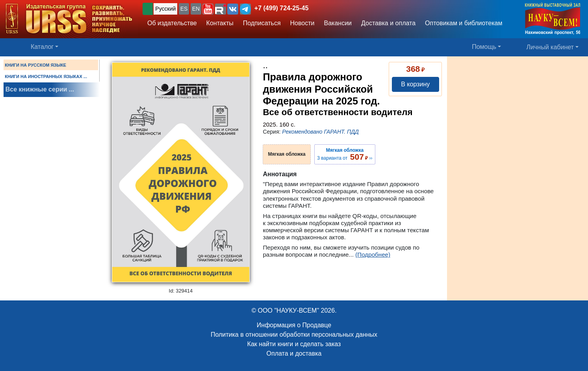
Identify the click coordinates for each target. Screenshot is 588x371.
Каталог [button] (42, 47)
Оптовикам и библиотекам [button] (464, 23)
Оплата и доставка (294, 353)
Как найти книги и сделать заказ (294, 344)
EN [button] (196, 9)
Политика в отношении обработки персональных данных (294, 335)
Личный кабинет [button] (550, 47)
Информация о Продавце (294, 325)
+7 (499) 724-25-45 (281, 8)
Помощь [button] (484, 47)
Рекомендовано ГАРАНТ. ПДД (320, 132)
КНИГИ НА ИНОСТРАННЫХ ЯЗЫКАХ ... (46, 76)
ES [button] (184, 9)
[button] (208, 9)
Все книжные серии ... (40, 89)
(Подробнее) (373, 254)
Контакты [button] (220, 23)
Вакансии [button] (338, 23)
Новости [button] (302, 23)
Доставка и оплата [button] (388, 23)
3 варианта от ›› (345, 154)
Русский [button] (165, 9)
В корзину (415, 84)
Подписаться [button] (262, 23)
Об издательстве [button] (172, 23)
